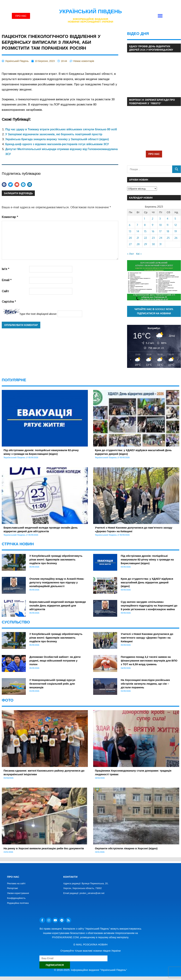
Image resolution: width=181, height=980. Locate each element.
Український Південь (91, 11)
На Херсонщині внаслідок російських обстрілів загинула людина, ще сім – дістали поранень (145, 684)
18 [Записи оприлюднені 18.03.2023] (168, 231)
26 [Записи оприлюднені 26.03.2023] (176, 238)
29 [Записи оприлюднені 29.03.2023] (146, 244)
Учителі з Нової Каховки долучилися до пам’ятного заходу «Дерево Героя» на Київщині (147, 638)
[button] (160, 16)
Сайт (5, 291)
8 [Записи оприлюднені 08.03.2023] (145, 225)
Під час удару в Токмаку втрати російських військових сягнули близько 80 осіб (61, 129)
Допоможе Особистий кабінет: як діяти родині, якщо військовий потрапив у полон (55, 661)
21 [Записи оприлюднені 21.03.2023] (138, 238)
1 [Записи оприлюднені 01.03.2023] (144, 219)
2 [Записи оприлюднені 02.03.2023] (153, 219)
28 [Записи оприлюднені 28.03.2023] (138, 244)
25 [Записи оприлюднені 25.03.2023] (168, 238)
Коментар (10, 217)
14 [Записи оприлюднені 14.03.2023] (138, 231)
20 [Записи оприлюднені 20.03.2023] (130, 238)
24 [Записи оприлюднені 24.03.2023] (161, 238)
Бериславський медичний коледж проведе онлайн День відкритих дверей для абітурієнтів (58, 606)
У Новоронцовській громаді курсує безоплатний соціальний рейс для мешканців (52, 684)
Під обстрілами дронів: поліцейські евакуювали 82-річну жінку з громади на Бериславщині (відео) (147, 559)
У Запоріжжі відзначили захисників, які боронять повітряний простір (54, 134)
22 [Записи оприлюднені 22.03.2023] (145, 238)
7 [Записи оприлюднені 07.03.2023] (137, 225)
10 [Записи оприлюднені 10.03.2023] (160, 225)
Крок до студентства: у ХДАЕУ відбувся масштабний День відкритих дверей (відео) (147, 582)
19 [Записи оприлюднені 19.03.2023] (176, 231)
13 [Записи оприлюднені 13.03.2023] (130, 231)
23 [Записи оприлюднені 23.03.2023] (153, 238)
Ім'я (5, 269)
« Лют (131, 254)
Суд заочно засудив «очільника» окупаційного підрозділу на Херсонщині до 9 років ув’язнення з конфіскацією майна (149, 606)
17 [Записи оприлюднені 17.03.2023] (160, 231)
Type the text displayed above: (38, 314)
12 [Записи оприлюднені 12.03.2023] (176, 225)
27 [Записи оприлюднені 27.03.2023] (130, 244)
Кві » (139, 254)
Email (7, 280)
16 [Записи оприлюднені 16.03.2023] (153, 231)
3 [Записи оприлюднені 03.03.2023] (160, 219)
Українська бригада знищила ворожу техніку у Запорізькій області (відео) (57, 139)
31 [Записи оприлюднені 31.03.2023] (160, 244)
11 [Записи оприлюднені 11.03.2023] (168, 225)
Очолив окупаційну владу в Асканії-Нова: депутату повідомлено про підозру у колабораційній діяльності (57, 582)
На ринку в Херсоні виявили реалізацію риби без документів (44, 848)
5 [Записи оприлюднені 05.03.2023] (175, 219)
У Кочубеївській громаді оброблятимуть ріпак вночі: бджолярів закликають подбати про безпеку (56, 559)
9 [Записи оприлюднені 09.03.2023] (153, 225)
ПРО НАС (154, 154)
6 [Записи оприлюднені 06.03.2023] (130, 225)
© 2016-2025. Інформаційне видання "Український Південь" (90, 970)
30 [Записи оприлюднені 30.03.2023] (153, 244)
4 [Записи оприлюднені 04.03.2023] (167, 219)
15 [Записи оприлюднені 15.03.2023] (145, 231)
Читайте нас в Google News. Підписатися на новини (154, 311)
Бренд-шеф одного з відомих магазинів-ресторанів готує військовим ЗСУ (57, 144)
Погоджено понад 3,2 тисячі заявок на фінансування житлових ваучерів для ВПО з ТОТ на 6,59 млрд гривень (149, 661)
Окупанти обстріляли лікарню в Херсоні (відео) (126, 848)
